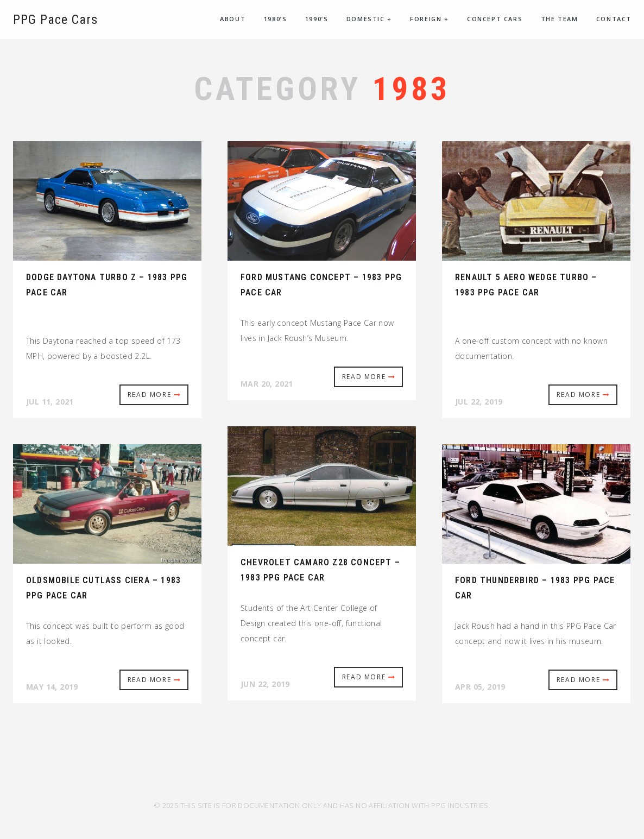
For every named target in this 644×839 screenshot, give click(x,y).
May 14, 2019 (52, 687)
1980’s (276, 19)
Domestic (369, 19)
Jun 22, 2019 (265, 684)
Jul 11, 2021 (50, 402)
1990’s (317, 19)
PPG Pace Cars (55, 20)
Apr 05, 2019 (480, 687)
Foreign (429, 19)
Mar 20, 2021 (267, 384)
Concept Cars (495, 19)
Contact (614, 19)
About (233, 19)
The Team (560, 19)
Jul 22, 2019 (479, 402)
